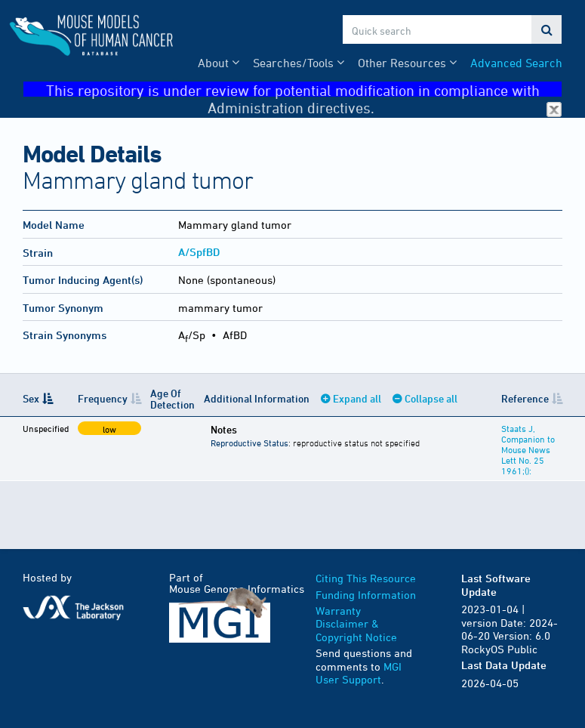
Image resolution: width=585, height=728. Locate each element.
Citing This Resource (366, 578)
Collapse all (431, 398)
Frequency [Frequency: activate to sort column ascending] (103, 398)
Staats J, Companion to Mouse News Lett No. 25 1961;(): (528, 449)
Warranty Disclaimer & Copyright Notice (356, 624)
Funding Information (366, 595)
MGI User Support (359, 673)
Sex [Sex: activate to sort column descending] (31, 398)
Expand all (357, 398)
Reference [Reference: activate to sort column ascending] (525, 398)
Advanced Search (516, 63)
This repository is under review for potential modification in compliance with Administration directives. (304, 89)
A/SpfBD (199, 252)
